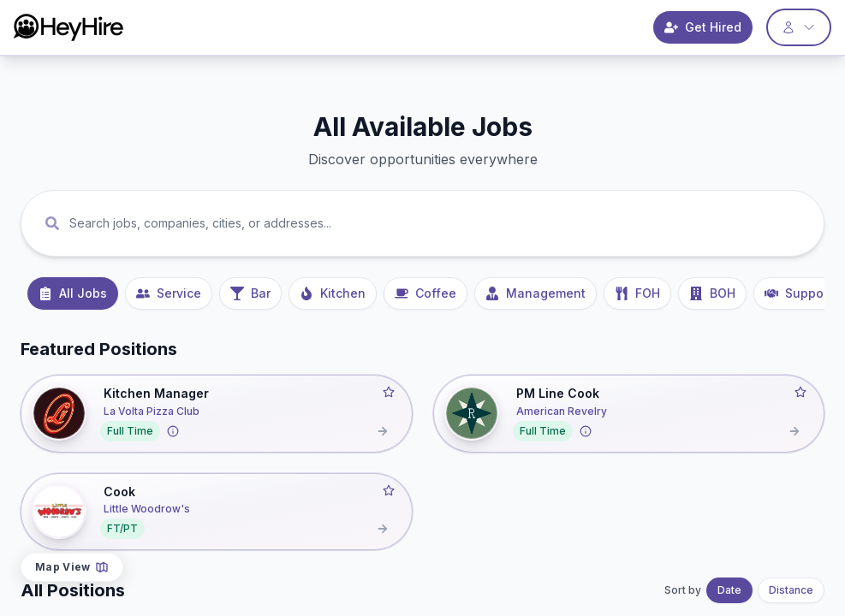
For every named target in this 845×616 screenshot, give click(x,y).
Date (729, 590)
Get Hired (703, 27)
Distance (791, 590)
